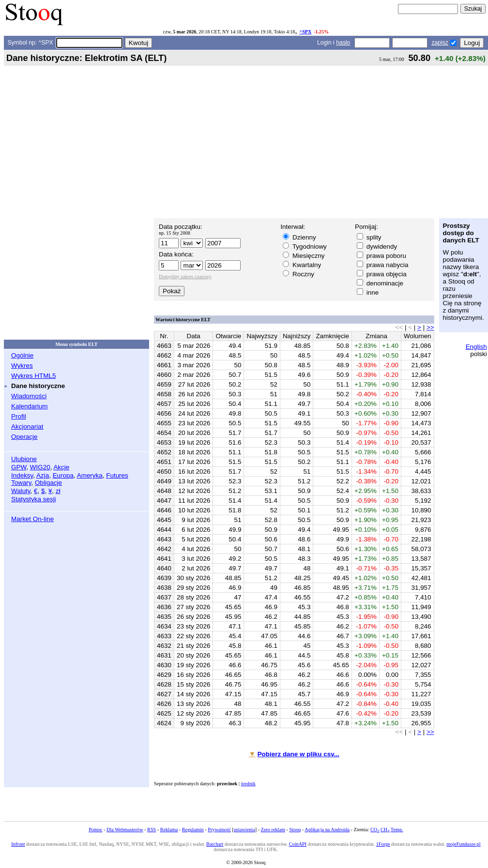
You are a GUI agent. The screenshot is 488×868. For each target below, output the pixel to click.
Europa (63, 475)
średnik (248, 784)
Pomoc (95, 830)
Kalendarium (29, 406)
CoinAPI (298, 844)
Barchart (215, 844)
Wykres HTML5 (33, 376)
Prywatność (219, 830)
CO (375, 830)
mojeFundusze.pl (463, 844)
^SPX (305, 32)
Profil (19, 416)
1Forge (383, 844)
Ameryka (90, 475)
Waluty (21, 491)
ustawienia (244, 830)
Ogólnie (22, 355)
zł (58, 491)
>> (430, 327)
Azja (43, 475)
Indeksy (22, 475)
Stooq (295, 830)
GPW (19, 467)
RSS (152, 830)
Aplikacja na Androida (327, 830)
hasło (343, 43)
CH (385, 830)
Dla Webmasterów (125, 830)
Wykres (22, 366)
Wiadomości (29, 396)
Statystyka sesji (34, 499)
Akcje (61, 467)
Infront (18, 844)
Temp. (397, 830)
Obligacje (48, 483)
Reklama (169, 830)
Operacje (24, 437)
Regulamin (193, 830)
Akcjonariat (27, 427)
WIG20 (40, 467)
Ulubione (24, 459)
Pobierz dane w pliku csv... (298, 754)
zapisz (440, 43)
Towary (21, 483)
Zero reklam (273, 830)
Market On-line (32, 519)
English (476, 347)
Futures (117, 475)
